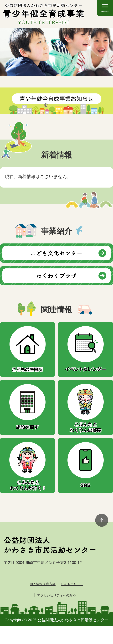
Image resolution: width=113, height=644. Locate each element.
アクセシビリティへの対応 (56, 595)
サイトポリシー (72, 584)
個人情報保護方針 (43, 584)
